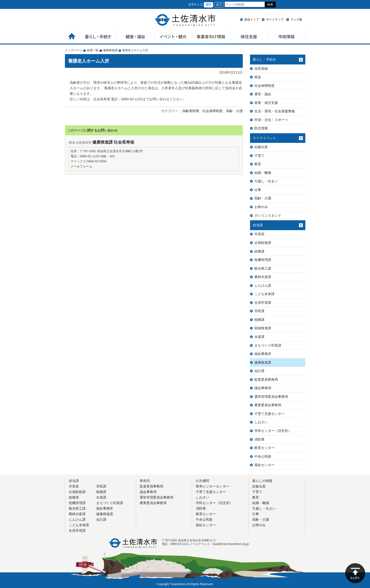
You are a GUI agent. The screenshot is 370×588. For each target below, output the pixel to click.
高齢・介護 (234, 111)
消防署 (259, 439)
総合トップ (252, 19)
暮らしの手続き (98, 38)
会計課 (259, 371)
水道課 (259, 337)
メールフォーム (81, 166)
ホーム (72, 38)
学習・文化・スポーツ (271, 120)
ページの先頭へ (355, 573)
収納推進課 (263, 328)
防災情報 (261, 128)
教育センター (264, 448)
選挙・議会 (263, 94)
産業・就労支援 (266, 103)
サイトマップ (275, 19)
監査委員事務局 (266, 379)
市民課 (259, 311)
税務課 (259, 320)
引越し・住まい (266, 181)
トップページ (74, 50)
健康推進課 (110, 50)
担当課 (258, 225)
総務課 (259, 251)
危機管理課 (263, 260)
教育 (258, 164)
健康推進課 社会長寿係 (113, 142)
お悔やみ (261, 207)
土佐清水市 (185, 20)
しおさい (261, 422)
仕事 (258, 190)
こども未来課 (264, 294)
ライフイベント (264, 138)
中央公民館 (263, 456)
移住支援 (249, 38)
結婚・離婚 (263, 173)
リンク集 (296, 19)
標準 (208, 5)
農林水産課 (263, 277)
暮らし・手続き (264, 59)
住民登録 (261, 69)
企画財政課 (263, 243)
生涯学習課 (263, 303)
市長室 (259, 234)
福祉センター (264, 465)
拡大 (219, 5)
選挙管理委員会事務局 (271, 397)
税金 (258, 77)
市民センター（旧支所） (273, 431)
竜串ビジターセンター (213, 486)
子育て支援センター (270, 414)
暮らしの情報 (262, 481)
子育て (259, 156)
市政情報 (286, 38)
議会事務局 (263, 388)
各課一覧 (93, 50)
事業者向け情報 (211, 38)
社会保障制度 (213, 111)
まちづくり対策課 (268, 345)
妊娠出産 (261, 147)
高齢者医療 (191, 111)
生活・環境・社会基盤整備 (275, 111)
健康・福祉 (135, 38)
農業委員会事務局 (268, 405)
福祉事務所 (263, 354)
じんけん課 (263, 285)
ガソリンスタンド (268, 215)
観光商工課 (263, 268)
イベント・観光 (173, 38)
